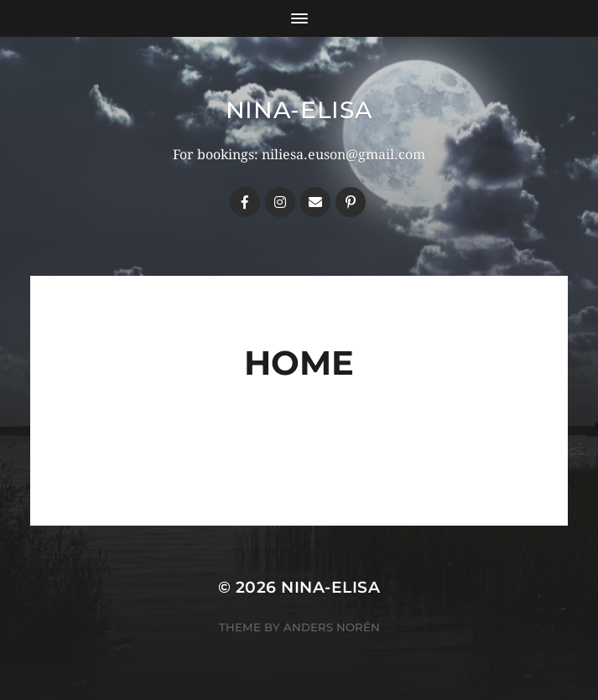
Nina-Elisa (299, 110)
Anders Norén (332, 627)
